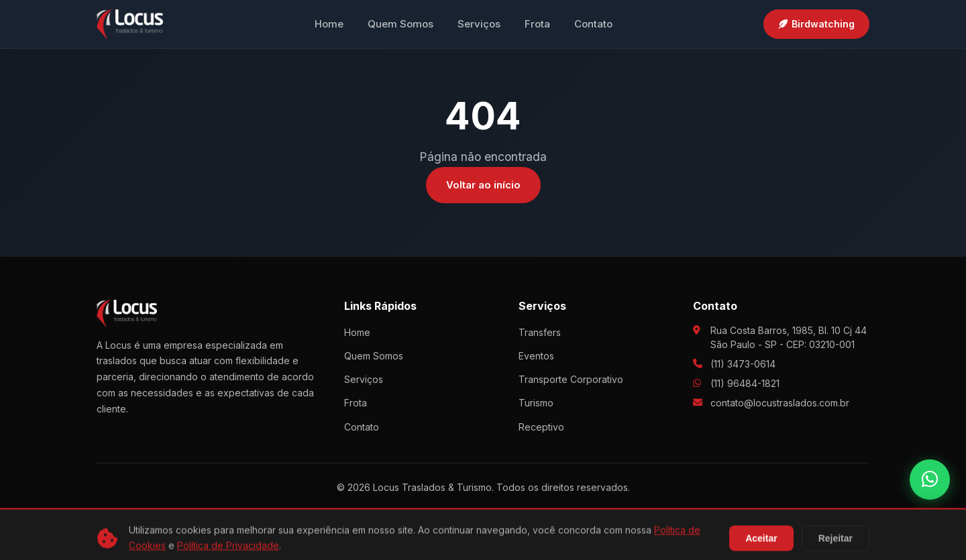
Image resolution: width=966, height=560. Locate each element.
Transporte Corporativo (571, 379)
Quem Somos (400, 24)
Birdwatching (816, 24)
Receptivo (541, 427)
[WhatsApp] (930, 480)
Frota (537, 24)
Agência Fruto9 (521, 537)
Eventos (536, 356)
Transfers (540, 332)
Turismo (536, 403)
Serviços (479, 24)
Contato (593, 24)
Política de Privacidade (377, 511)
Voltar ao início (483, 185)
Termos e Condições (593, 511)
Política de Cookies (487, 511)
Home (329, 24)
